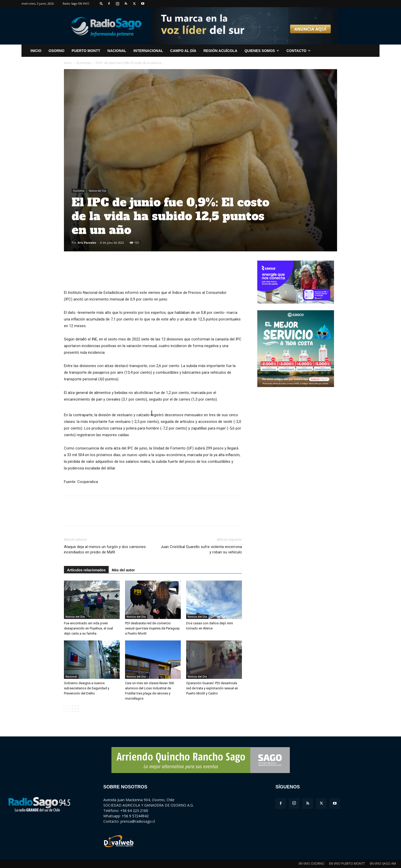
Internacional (148, 51)
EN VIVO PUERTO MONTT (347, 864)
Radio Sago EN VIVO (76, 3)
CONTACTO (298, 51)
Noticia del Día (97, 191)
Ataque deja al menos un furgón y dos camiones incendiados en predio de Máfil (105, 549)
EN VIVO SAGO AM (383, 864)
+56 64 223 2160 (134, 811)
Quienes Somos (262, 51)
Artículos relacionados (86, 570)
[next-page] (75, 709)
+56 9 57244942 (135, 816)
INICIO (36, 51)
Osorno (57, 51)
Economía (84, 63)
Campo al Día (183, 51)
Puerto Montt (86, 51)
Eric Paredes (87, 243)
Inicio (68, 63)
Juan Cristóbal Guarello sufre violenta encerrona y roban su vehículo (201, 549)
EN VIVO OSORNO (311, 864)
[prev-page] (67, 709)
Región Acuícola (220, 51)
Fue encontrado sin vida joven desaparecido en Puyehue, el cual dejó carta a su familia (88, 628)
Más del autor (123, 570)
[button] (101, 3)
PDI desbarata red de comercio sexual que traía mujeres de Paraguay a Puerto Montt (152, 628)
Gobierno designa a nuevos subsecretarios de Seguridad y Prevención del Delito (87, 688)
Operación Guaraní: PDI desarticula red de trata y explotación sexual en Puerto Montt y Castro (212, 688)
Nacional (117, 51)
